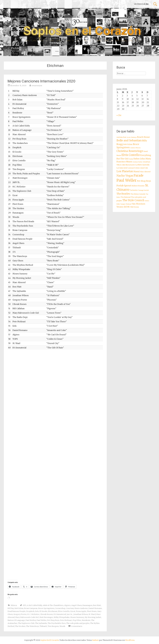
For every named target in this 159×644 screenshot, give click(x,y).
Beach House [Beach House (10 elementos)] (143, 137)
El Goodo (43, 611)
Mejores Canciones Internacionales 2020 (41, 81)
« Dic (119, 115)
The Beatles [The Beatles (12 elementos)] (123, 194)
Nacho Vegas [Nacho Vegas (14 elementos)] (125, 176)
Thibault (43, 626)
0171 (25, 605)
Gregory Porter (20, 614)
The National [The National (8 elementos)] (126, 197)
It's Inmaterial (60, 614)
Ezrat (73, 611)
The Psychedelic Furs (57, 623)
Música (14, 605)
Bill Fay (11, 608)
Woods (62, 626)
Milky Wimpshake (62, 617)
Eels (37, 611)
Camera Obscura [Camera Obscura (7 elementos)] (135, 148)
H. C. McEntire (33, 614)
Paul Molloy (31, 620)
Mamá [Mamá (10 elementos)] (137, 171)
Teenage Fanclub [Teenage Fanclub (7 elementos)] (143, 190)
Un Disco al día (141, 4)
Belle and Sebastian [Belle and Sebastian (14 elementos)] (129, 140)
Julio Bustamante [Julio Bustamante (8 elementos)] (129, 165)
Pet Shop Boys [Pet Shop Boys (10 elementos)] (144, 181)
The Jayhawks (41, 623)
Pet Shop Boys (53, 620)
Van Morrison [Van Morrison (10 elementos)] (139, 204)
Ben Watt (97, 605)
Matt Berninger (46, 617)
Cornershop (60, 608)
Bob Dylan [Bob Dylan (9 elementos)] (128, 144)
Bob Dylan (19, 608)
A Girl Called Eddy (34, 605)
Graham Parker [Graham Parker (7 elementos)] (138, 162)
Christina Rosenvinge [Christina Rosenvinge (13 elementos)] (130, 151)
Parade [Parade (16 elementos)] (139, 175)
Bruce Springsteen (46, 608)
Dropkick (30, 611)
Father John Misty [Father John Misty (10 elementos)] (142, 159)
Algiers (67, 605)
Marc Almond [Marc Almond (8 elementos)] (145, 172)
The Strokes (20, 626)
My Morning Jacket (93, 617)
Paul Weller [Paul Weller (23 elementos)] (127, 180)
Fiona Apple (81, 611)
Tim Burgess (53, 626)
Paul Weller (42, 620)
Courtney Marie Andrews (77, 608)
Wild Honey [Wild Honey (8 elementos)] (135, 207)
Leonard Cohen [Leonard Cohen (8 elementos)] (134, 168)
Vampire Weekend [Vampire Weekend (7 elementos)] (126, 204)
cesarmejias (37, 86)
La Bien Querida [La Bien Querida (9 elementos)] (142, 165)
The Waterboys (32, 626)
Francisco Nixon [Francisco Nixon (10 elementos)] (124, 162)
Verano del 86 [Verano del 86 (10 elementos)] (123, 207)
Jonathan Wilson (81, 614)
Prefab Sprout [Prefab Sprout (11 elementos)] (124, 186)
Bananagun (87, 605)
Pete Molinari (66, 620)
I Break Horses (46, 614)
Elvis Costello (64, 611)
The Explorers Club (26, 623)
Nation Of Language (16, 620)
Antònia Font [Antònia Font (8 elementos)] (121, 137)
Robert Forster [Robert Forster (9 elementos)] (138, 186)
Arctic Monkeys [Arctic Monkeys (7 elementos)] (132, 137)
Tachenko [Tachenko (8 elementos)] (134, 190)
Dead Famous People (17, 611)
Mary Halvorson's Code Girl (27, 617)
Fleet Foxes (92, 611)
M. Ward (92, 614)
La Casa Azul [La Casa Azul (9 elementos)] (122, 168)
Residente (86, 620)
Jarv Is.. (70, 614)
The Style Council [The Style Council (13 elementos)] (133, 200)
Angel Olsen (77, 605)
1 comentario (77, 626)
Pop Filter (77, 620)
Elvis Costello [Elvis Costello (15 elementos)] (131, 155)
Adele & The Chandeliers (53, 605)
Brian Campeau (31, 608)
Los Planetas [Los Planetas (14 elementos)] (125, 171)
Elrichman (53, 611)
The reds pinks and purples (78, 623)
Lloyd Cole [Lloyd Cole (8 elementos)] (144, 168)
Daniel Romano (95, 608)
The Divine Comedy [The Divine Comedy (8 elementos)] (138, 194)
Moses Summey (77, 617)
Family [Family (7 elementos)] (131, 159)
